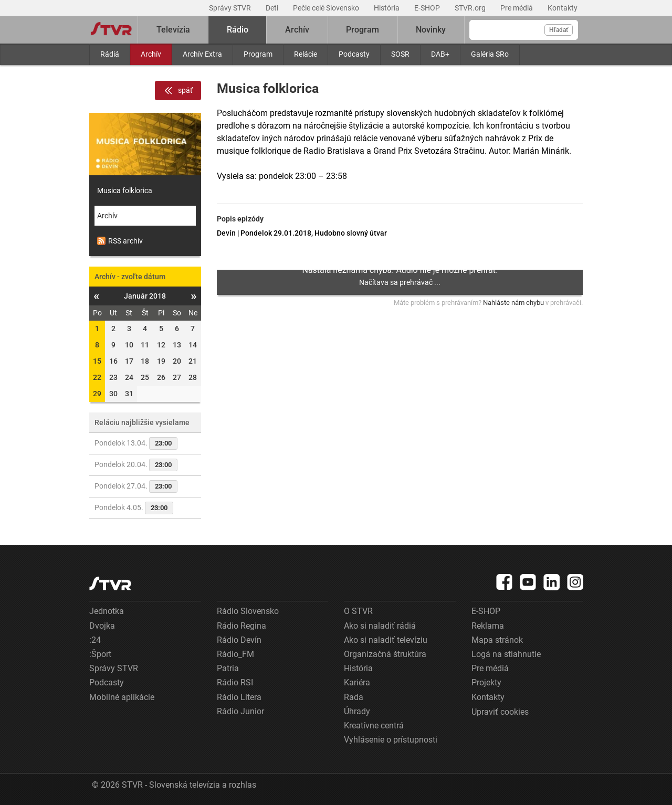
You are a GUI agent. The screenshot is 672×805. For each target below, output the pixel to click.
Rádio (238, 30)
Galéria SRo (490, 54)
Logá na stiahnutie (506, 654)
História (387, 8)
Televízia (173, 30)
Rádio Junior (240, 711)
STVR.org (471, 8)
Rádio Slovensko (248, 611)
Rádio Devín (239, 640)
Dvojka (102, 626)
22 (97, 377)
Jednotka (107, 611)
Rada (354, 697)
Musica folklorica (125, 190)
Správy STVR (231, 8)
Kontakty (563, 8)
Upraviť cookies (500, 712)
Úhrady (357, 711)
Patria (228, 668)
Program (258, 54)
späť (178, 91)
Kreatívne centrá (374, 725)
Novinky (431, 30)
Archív (151, 54)
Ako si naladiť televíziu (386, 640)
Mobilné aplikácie (122, 697)
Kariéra (357, 682)
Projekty (486, 682)
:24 (95, 640)
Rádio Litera (239, 697)
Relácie (306, 54)
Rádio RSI (235, 682)
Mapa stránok (497, 640)
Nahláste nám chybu (513, 303)
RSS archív (120, 241)
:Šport (100, 654)
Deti (273, 8)
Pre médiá (517, 8)
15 (97, 361)
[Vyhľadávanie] (524, 30)
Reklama (488, 626)
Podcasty (354, 54)
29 (97, 394)
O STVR (358, 611)
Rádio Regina (241, 626)
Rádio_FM (235, 654)
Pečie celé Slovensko (327, 8)
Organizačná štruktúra (385, 654)
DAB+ (440, 54)
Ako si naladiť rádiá (380, 626)
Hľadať (559, 30)
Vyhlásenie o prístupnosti (391, 740)
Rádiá (110, 54)
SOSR (400, 54)
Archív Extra (202, 54)
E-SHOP (428, 8)
